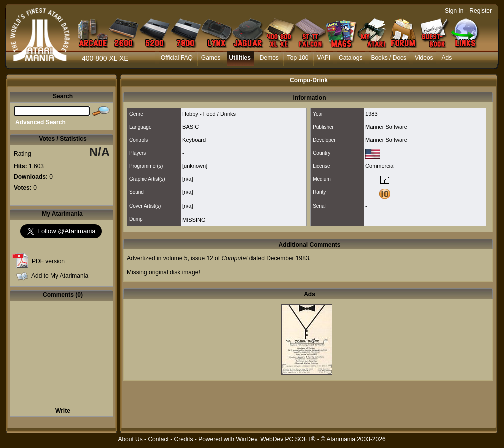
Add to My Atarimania (60, 276)
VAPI (324, 58)
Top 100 (298, 58)
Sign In (454, 11)
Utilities (240, 58)
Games (211, 58)
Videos (424, 58)
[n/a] (188, 179)
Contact (158, 439)
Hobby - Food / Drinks (209, 114)
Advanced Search (40, 122)
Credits (183, 439)
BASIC (191, 127)
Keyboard (194, 140)
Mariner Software (386, 127)
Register (481, 11)
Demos (269, 58)
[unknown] (195, 166)
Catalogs (350, 58)
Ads (447, 58)
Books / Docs (389, 58)
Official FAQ (177, 58)
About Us (130, 439)
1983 (371, 114)
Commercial (380, 166)
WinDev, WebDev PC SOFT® (276, 439)
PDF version (48, 261)
